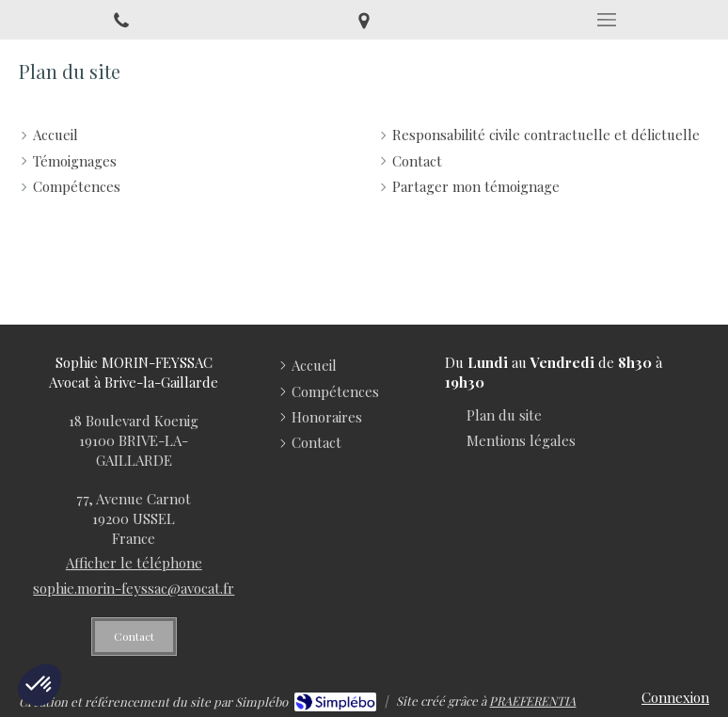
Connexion (675, 697)
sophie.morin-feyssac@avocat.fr (134, 588)
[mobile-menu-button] (607, 20)
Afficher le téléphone (134, 563)
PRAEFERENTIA (532, 701)
